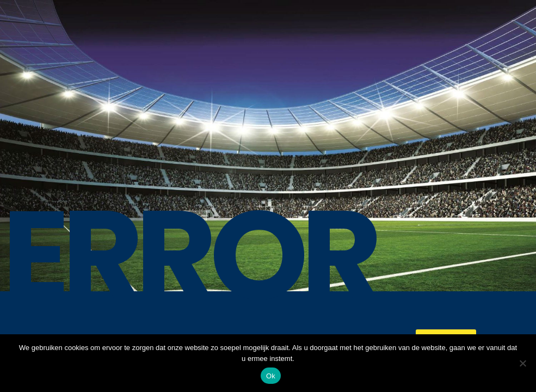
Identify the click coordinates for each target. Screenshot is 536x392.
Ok (271, 376)
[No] (522, 363)
